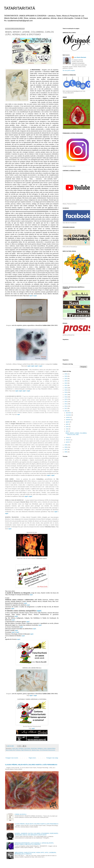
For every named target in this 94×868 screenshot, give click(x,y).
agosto (68, 422)
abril (67, 431)
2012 (66, 406)
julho (67, 424)
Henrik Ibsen (34, 748)
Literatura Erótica (51, 748)
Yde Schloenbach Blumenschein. (48, 750)
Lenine (45, 748)
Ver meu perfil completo (69, 70)
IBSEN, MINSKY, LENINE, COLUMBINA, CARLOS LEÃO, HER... (76, 434)
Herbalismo (40, 748)
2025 (66, 376)
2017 (66, 395)
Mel (14, 750)
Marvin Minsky (9, 750)
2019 (66, 390)
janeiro (68, 442)
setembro (68, 420)
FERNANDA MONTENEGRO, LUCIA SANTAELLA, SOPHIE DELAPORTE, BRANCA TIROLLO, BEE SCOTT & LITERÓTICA (34, 844)
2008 (66, 447)
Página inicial (32, 758)
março (68, 437)
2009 (66, 445)
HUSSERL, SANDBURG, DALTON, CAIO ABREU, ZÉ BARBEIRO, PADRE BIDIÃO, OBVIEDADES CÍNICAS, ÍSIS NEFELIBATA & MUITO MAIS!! (36, 834)
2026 (66, 374)
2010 (66, 411)
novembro (69, 415)
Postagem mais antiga (52, 758)
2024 (66, 379)
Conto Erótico (27, 748)
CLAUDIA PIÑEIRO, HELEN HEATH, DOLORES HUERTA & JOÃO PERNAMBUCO (31, 765)
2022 (66, 383)
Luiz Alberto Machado (80, 57)
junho (68, 427)
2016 (66, 397)
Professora (18, 750)
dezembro (69, 413)
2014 (66, 402)
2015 (66, 399)
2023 (66, 381)
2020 (66, 388)
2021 (66, 385)
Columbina (21, 748)
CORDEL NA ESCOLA (21, 814)
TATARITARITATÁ (19, 8)
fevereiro (68, 440)
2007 (66, 450)
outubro (68, 417)
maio (67, 429)
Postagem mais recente (12, 758)
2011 (66, 408)
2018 (66, 392)
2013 (66, 404)
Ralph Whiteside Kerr (26, 750)
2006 (66, 452)
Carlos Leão (15, 748)
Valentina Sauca (35, 750)
